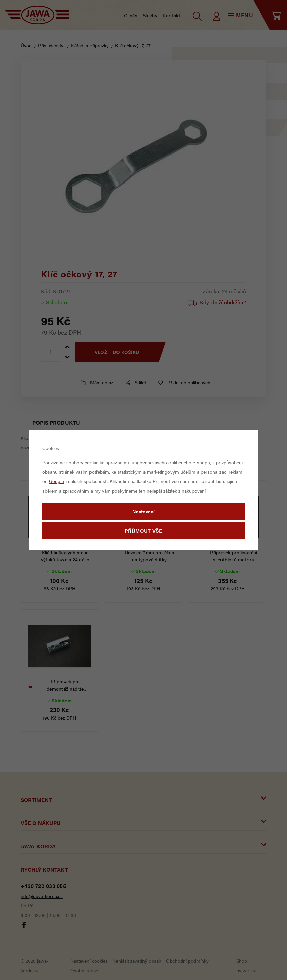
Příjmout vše (143, 530)
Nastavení (143, 511)
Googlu (57, 481)
